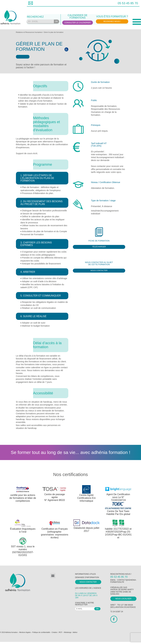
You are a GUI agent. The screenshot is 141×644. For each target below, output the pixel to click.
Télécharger (99, 247)
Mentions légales (25, 632)
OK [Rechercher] (56, 21)
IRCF (60, 632)
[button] (53, 576)
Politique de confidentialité (41, 632)
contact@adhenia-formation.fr (123, 581)
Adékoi (75, 632)
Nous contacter (99, 270)
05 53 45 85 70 (128, 3)
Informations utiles (85, 574)
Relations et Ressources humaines (29, 32)
